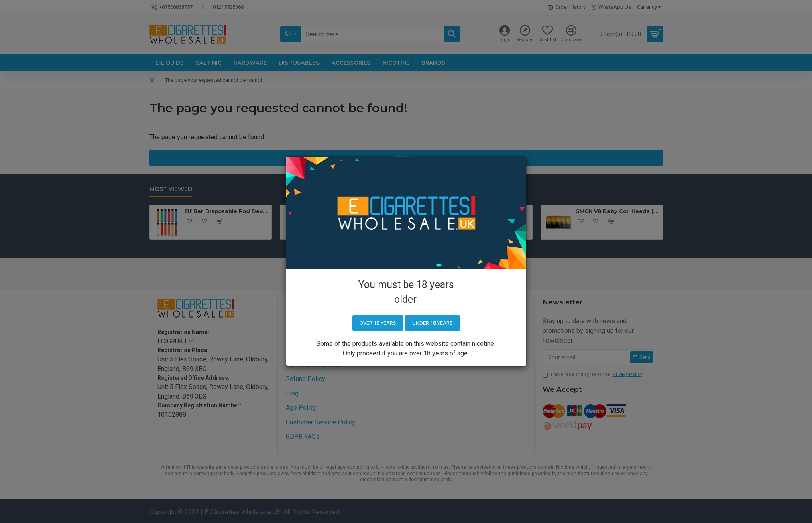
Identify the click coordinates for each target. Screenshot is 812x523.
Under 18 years (432, 323)
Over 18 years (378, 323)
